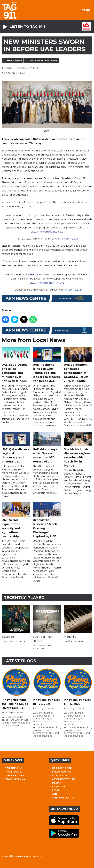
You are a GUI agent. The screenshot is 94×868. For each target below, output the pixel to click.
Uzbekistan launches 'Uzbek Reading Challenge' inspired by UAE (47, 520)
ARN (54, 794)
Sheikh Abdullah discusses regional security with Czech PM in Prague (78, 450)
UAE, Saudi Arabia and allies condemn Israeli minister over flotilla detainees (16, 365)
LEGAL (56, 790)
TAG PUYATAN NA (15, 779)
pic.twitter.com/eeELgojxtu (47, 232)
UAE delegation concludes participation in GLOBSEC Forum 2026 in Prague (78, 365)
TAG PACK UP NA (14, 775)
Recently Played (24, 598)
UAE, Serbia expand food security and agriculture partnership (16, 520)
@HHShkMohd (37, 275)
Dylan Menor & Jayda (13, 641)
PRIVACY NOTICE (62, 772)
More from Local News (44, 61)
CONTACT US (60, 775)
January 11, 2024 (70, 239)
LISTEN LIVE (59, 787)
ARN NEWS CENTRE (63, 798)
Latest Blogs (20, 661)
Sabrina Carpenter (74, 641)
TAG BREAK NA (13, 772)
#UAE (6, 275)
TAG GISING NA (14, 768)
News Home (14, 61)
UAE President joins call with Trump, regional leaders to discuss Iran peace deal (47, 365)
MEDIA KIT (58, 783)
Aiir (21, 856)
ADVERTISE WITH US (64, 779)
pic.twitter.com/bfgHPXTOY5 (47, 283)
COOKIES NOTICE (62, 768)
